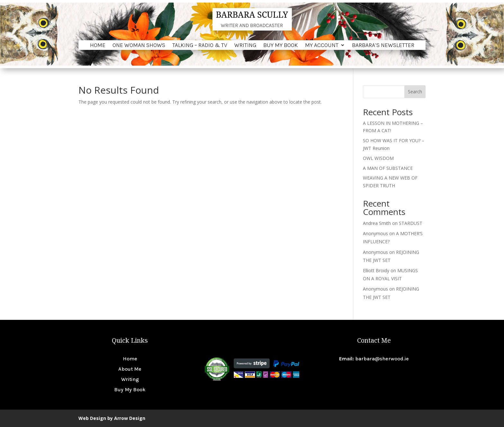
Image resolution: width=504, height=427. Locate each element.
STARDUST (411, 223)
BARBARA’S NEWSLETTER (383, 46)
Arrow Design (130, 418)
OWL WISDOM (378, 158)
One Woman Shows (139, 46)
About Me (130, 369)
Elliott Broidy (376, 270)
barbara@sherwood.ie (382, 359)
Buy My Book (281, 46)
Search (415, 92)
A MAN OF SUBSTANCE (388, 168)
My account (322, 46)
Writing (245, 46)
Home (98, 46)
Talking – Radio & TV (200, 46)
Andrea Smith (377, 223)
